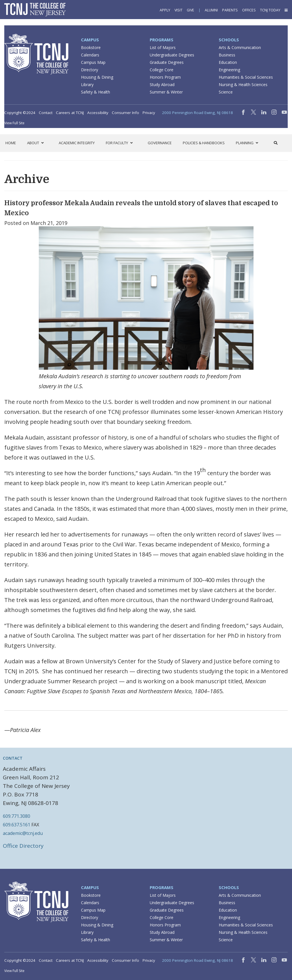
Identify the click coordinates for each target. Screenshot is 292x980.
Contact (46, 113)
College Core (162, 70)
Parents (230, 10)
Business (227, 55)
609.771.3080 (17, 816)
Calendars (90, 55)
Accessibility (98, 113)
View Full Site (14, 123)
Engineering (229, 70)
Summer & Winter (166, 92)
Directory (90, 70)
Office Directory (23, 846)
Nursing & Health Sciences (243, 85)
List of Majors (163, 47)
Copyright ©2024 (20, 113)
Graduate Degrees (167, 62)
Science (226, 92)
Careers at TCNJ (70, 113)
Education (228, 62)
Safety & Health (96, 92)
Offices (249, 10)
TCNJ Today (270, 10)
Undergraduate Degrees (172, 55)
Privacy (149, 113)
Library (87, 85)
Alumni (211, 10)
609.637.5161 (17, 825)
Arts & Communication (240, 47)
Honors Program (165, 77)
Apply (165, 10)
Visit (179, 10)
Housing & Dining (97, 77)
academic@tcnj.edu (23, 833)
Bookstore (91, 47)
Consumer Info (125, 113)
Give (190, 10)
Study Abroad (162, 85)
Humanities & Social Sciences (246, 77)
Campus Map (93, 62)
